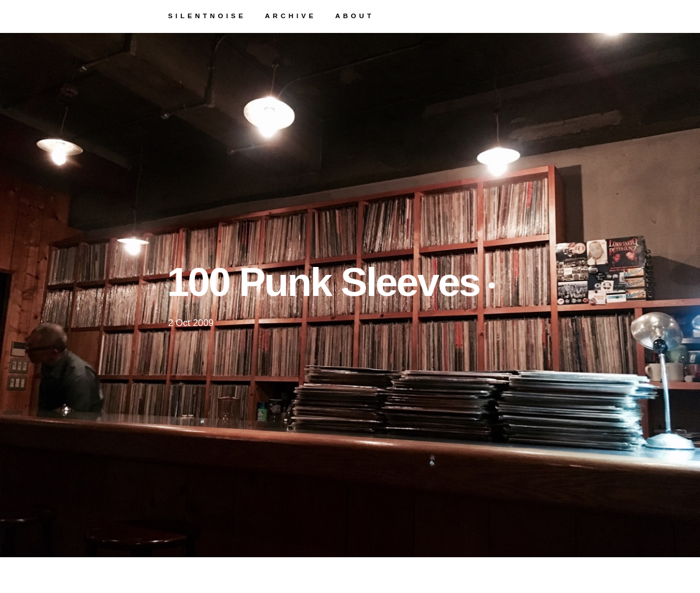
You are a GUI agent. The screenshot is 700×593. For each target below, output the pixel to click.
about (355, 16)
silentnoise (207, 16)
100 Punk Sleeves (331, 282)
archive (290, 16)
